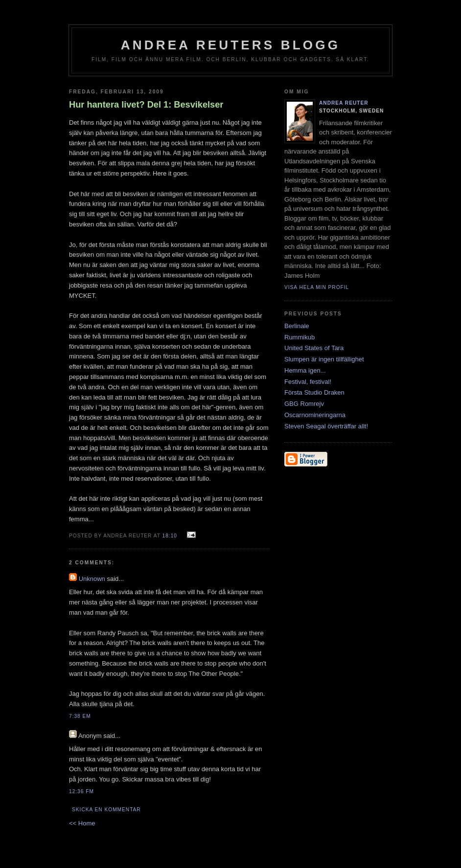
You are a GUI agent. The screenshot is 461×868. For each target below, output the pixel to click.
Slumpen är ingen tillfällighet (324, 359)
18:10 (170, 536)
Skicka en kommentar (106, 810)
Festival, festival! (308, 382)
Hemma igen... (305, 370)
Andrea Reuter (344, 103)
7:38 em (80, 716)
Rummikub (300, 337)
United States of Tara (314, 348)
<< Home (82, 823)
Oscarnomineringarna (315, 415)
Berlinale (297, 326)
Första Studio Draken (314, 392)
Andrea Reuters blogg (230, 45)
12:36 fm (81, 791)
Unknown (92, 579)
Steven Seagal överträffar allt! (326, 426)
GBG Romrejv (304, 404)
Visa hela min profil (317, 287)
